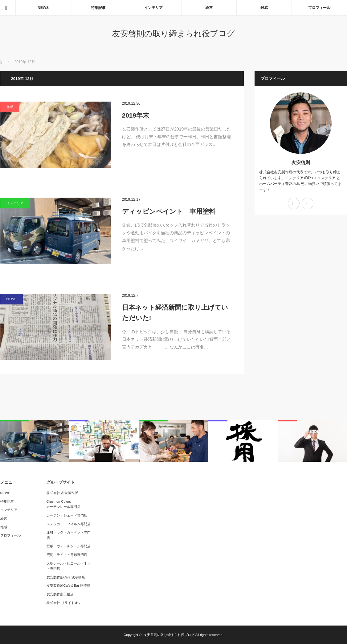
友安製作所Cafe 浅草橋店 (66, 577)
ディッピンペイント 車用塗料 (169, 211)
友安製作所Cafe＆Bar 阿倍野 (68, 586)
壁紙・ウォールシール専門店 (69, 546)
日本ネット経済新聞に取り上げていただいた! (175, 313)
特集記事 (98, 8)
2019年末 (136, 115)
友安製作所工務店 (60, 594)
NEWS (43, 8)
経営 (209, 8)
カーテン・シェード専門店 (67, 515)
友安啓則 (301, 162)
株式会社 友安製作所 (62, 493)
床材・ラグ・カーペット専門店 (69, 535)
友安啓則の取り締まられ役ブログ (173, 34)
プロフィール (319, 8)
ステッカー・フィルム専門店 (69, 524)
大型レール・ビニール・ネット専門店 (69, 566)
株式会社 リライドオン (64, 603)
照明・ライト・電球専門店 (67, 555)
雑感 (264, 8)
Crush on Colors (59, 501)
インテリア (153, 8)
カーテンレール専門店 (63, 507)
